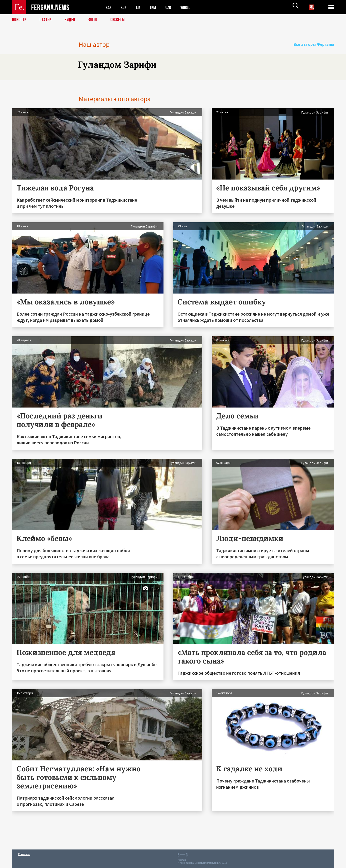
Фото (95, 20)
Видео (72, 20)
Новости (20, 20)
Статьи (47, 20)
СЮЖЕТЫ (120, 20)
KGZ (125, 7)
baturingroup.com (208, 863)
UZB (171, 7)
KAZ (109, 7)
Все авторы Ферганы (317, 44)
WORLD (189, 7)
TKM (155, 7)
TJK (140, 7)
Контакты (24, 854)
